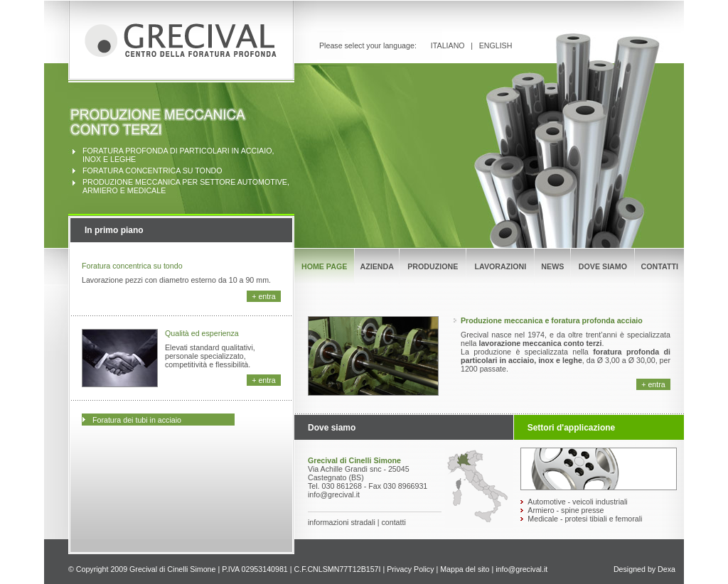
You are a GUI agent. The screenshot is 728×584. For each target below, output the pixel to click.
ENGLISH (496, 45)
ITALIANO (448, 45)
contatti (393, 522)
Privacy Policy (410, 569)
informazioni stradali (342, 522)
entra (267, 296)
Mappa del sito (465, 569)
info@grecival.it (521, 569)
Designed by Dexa (644, 569)
